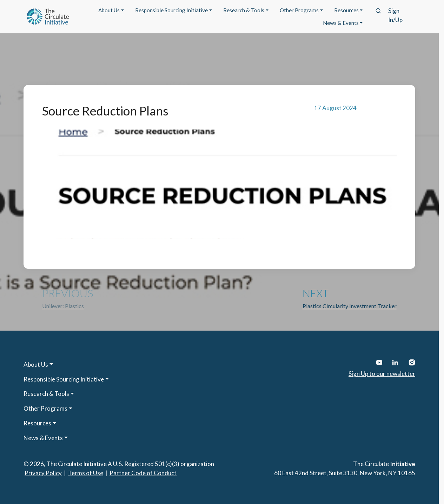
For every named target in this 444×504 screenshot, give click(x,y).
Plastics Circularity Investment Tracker (350, 306)
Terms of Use (86, 473)
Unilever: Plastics (63, 306)
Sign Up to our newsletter (382, 374)
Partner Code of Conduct (143, 473)
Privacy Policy (43, 473)
